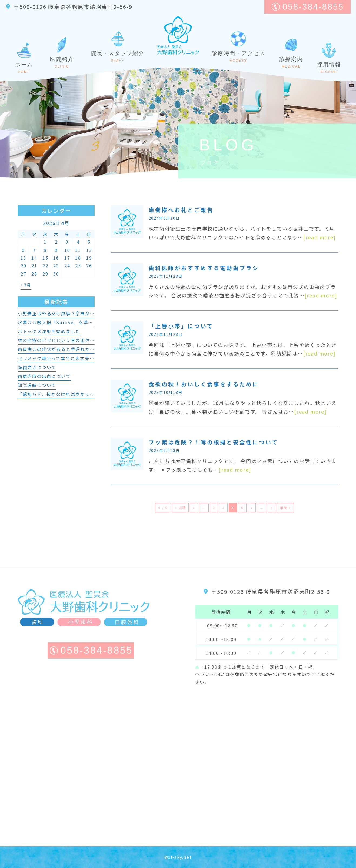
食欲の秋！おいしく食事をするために (204, 384)
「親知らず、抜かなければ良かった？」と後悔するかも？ (80, 394)
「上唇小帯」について (181, 326)
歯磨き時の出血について (44, 376)
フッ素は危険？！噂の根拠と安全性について (213, 442)
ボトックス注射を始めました (49, 331)
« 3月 (26, 285)
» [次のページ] (272, 508)
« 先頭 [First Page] (180, 508)
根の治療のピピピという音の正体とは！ (61, 340)
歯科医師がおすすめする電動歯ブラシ (204, 268)
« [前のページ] (194, 508)
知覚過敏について (37, 385)
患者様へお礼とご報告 (181, 210)
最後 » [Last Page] (285, 508)
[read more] (320, 237)
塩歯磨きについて (37, 367)
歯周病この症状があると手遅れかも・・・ (64, 349)
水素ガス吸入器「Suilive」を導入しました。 (67, 322)
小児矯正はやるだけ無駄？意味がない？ (61, 314)
